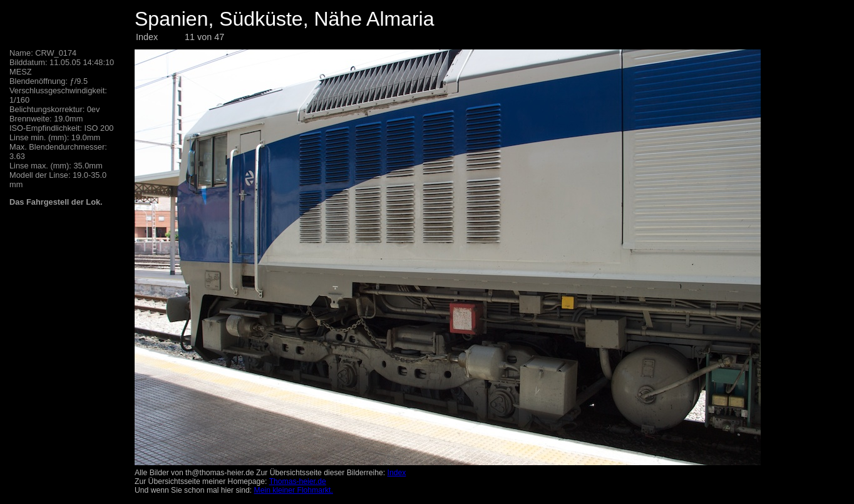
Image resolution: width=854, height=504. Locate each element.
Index (147, 37)
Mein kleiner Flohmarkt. (294, 490)
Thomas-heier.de (298, 481)
